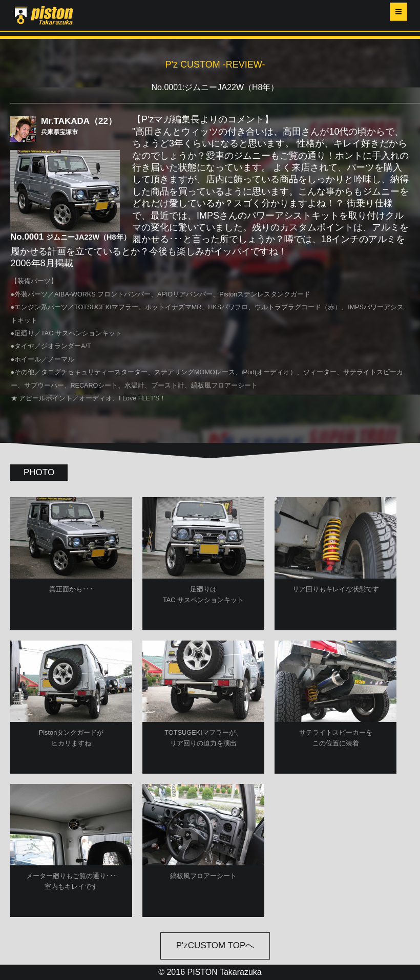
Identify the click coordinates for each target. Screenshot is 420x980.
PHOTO (39, 472)
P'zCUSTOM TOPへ (215, 945)
